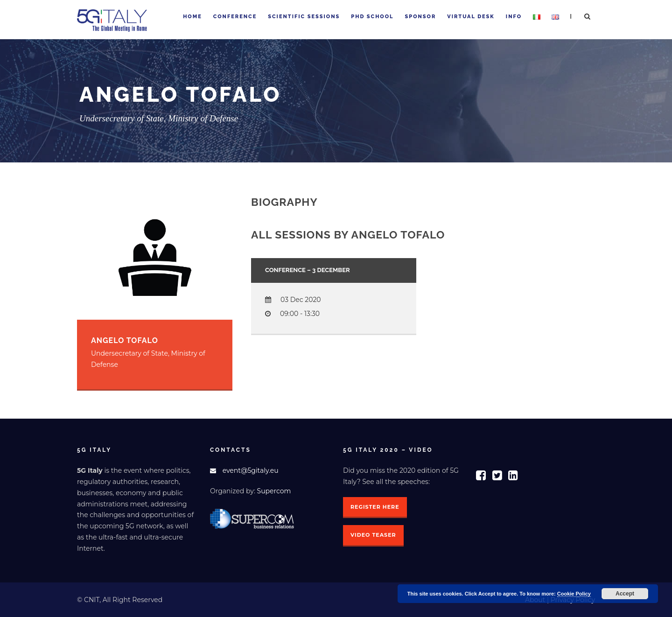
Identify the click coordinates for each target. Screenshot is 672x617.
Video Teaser (373, 535)
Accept (625, 594)
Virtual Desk (471, 17)
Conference (235, 17)
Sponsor (421, 17)
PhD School (372, 17)
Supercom (274, 491)
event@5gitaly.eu (251, 470)
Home (192, 17)
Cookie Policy (574, 594)
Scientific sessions (304, 17)
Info (514, 17)
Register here (375, 507)
